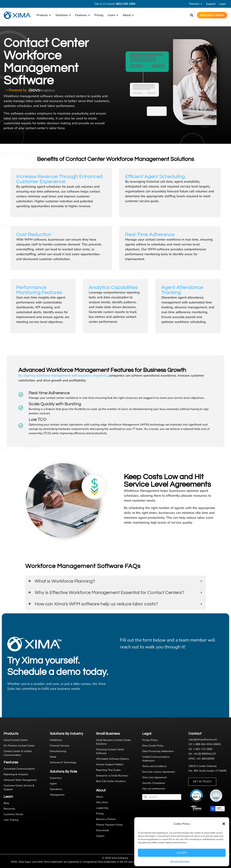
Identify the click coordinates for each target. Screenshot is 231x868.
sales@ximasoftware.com (203, 739)
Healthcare (56, 740)
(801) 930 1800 (126, 4)
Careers (100, 836)
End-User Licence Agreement (159, 772)
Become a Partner (106, 819)
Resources (9, 809)
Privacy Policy (150, 740)
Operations (56, 789)
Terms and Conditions (154, 766)
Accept (182, 853)
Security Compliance (154, 783)
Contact (195, 734)
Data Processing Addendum (158, 751)
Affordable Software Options (113, 759)
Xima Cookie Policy (153, 746)
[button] (224, 824)
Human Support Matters (110, 764)
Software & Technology (63, 762)
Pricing (100, 814)
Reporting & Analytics (16, 774)
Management (57, 795)
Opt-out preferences (180, 861)
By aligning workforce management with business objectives (63, 375)
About (100, 797)
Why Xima (102, 802)
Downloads (103, 830)
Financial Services (60, 746)
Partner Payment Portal (109, 825)
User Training (11, 820)
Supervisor (56, 778)
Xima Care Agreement (154, 777)
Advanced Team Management (20, 780)
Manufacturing (58, 751)
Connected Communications (19, 769)
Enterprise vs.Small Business (112, 776)
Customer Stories (13, 814)
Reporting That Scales (108, 770)
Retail (53, 757)
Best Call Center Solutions (111, 781)
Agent (53, 784)
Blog (6, 803)
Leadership (102, 808)
